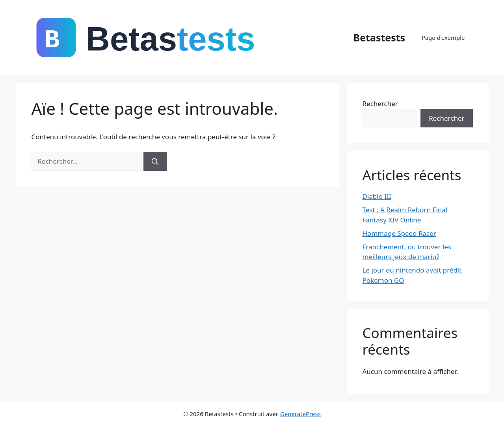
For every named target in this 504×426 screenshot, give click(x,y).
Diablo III (377, 196)
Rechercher (380, 104)
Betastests (379, 37)
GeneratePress (300, 414)
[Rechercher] (155, 161)
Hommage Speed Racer (399, 233)
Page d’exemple (443, 37)
